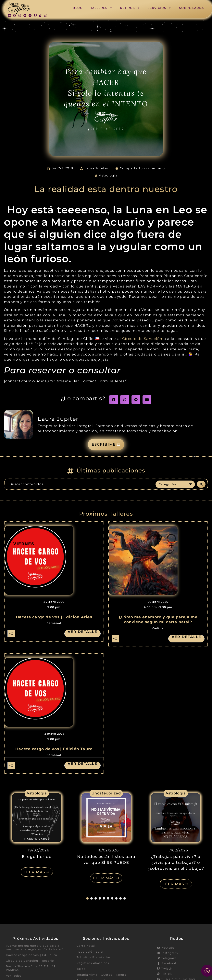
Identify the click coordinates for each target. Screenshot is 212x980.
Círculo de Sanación (142, 339)
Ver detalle (82, 632)
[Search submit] (201, 484)
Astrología (108, 175)
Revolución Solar (90, 952)
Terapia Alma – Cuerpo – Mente (101, 975)
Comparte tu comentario (142, 168)
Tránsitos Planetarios (94, 957)
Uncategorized (106, 793)
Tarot (81, 969)
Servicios (159, 8)
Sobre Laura (192, 8)
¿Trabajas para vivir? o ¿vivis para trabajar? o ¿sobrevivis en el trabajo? (176, 862)
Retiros (130, 8)
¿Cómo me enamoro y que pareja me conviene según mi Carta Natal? (35, 947)
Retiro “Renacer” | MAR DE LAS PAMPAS (31, 968)
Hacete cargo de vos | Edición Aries (54, 617)
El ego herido (37, 857)
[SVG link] (19, 8)
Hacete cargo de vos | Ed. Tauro (31, 955)
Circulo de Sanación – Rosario (30, 961)
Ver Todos (14, 976)
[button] (114, 400)
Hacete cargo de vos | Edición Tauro (54, 749)
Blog (78, 8)
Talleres (101, 8)
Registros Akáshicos (93, 963)
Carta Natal (86, 946)
